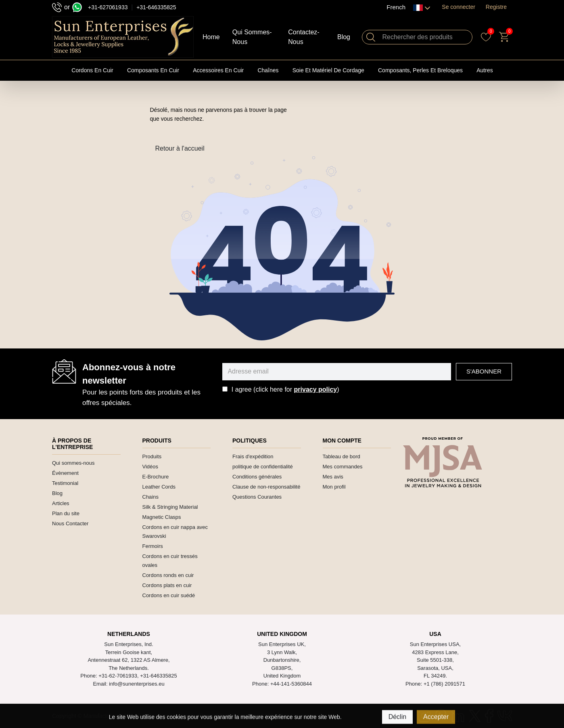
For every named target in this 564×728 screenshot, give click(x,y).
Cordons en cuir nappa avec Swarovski (175, 532)
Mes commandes (343, 467)
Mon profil (334, 487)
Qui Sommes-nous (252, 37)
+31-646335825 (156, 7)
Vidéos (150, 467)
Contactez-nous (304, 37)
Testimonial (65, 483)
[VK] (505, 716)
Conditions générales (257, 477)
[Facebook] (489, 716)
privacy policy (316, 389)
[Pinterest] (441, 716)
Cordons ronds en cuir (168, 575)
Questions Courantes (257, 497)
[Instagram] (424, 716)
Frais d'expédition (253, 456)
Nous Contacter (70, 523)
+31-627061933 (108, 7)
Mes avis (333, 477)
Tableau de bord (342, 456)
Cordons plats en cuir (167, 585)
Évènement (65, 473)
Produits (152, 456)
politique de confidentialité (263, 467)
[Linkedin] (458, 716)
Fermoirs (153, 546)
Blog (344, 37)
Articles (61, 503)
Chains (150, 497)
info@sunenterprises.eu (137, 684)
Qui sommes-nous (73, 463)
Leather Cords (159, 487)
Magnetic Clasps (162, 517)
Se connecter (459, 7)
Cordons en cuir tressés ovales (170, 561)
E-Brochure (156, 477)
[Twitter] (475, 716)
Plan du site (66, 513)
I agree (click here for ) (285, 389)
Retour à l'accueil (180, 148)
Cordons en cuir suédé (169, 595)
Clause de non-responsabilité (266, 487)
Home (211, 37)
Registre (496, 7)
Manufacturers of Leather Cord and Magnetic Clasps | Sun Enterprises (171, 716)
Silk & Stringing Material (170, 507)
